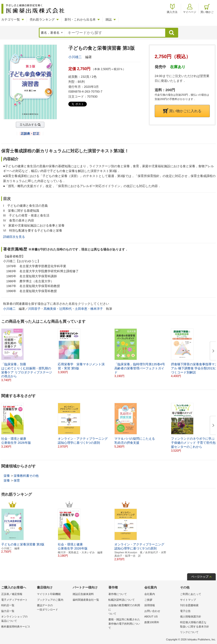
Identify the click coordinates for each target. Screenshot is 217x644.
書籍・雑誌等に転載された (125, 624)
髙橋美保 (50, 309)
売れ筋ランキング (42, 19)
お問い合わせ (152, 611)
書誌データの (54, 608)
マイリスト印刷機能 (49, 594)
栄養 (7, 476)
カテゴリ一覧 (11, 19)
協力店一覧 (8, 611)
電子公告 (185, 611)
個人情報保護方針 (191, 616)
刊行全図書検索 (189, 605)
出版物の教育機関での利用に (125, 610)
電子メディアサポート (14, 600)
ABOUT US (151, 616)
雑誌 (109, 19)
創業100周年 (152, 622)
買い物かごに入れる (182, 111)
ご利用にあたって (191, 594)
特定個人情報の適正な (197, 625)
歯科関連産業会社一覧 (86, 600)
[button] (212, 351)
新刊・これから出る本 (80, 19)
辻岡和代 (65, 309)
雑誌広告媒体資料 (83, 594)
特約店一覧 (8, 605)
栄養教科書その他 (26, 476)
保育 (17, 480)
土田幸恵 (81, 309)
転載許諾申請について (122, 600)
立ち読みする (28, 125)
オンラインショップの (18, 619)
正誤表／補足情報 (12, 594)
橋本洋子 (97, 309)
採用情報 (150, 605)
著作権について (118, 594)
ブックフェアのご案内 (50, 600)
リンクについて (189, 632)
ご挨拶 (148, 600)
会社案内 (150, 594)
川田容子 (34, 309)
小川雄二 (75, 57)
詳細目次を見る (14, 237)
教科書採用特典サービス (16, 627)
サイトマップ (188, 600)
